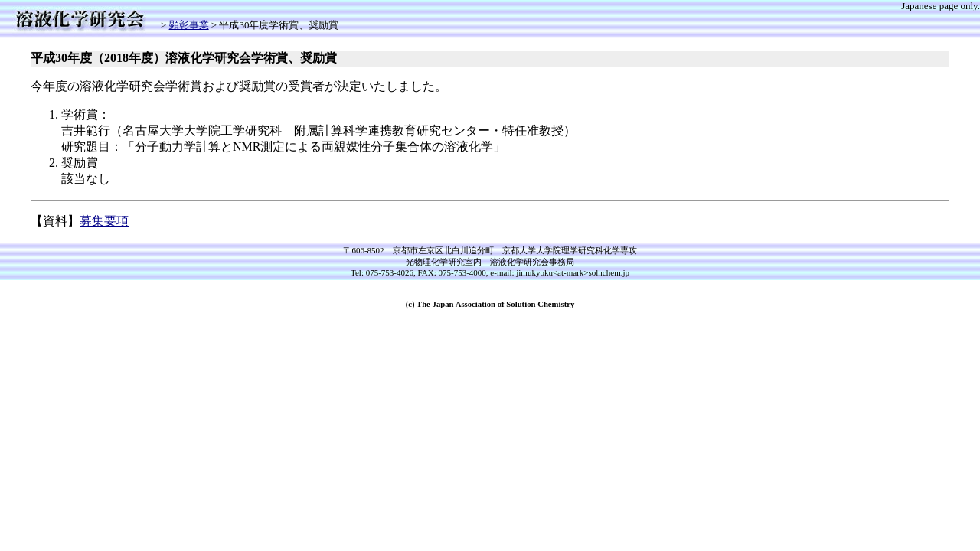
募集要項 (104, 221)
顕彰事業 (189, 25)
